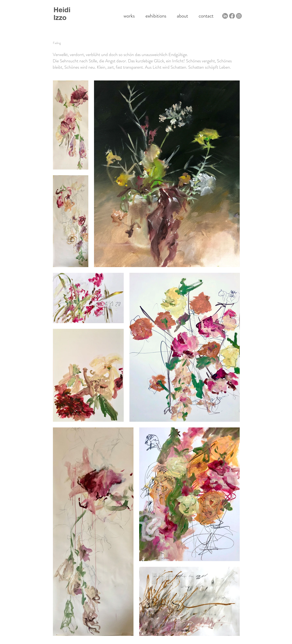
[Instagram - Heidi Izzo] (239, 16)
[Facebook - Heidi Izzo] (232, 16)
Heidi (62, 10)
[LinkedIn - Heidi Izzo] (225, 16)
